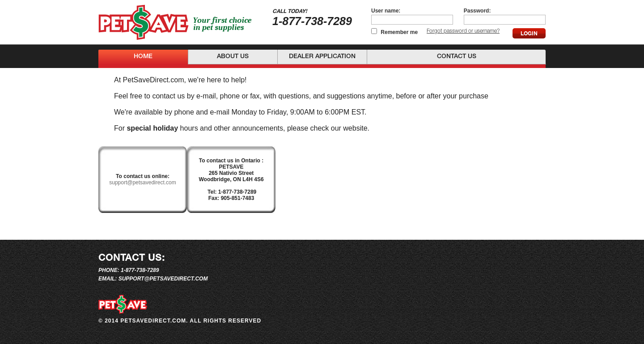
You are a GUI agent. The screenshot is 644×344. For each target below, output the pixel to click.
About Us (233, 57)
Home (143, 57)
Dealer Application (322, 57)
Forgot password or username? (463, 31)
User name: (386, 11)
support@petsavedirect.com (143, 183)
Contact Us (457, 57)
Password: (477, 11)
